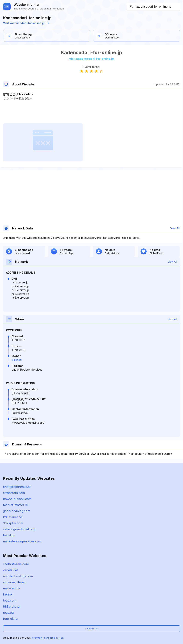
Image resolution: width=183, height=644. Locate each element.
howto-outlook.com (17, 499)
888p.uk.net (12, 606)
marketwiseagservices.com (22, 541)
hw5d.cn (9, 535)
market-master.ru (16, 505)
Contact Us (91, 629)
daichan (17, 360)
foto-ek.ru (10, 619)
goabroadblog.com (17, 511)
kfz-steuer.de (13, 517)
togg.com (10, 600)
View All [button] (175, 228)
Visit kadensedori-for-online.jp (26, 23)
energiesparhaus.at (17, 487)
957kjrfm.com (13, 523)
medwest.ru (11, 588)
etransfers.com (14, 493)
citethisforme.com (16, 564)
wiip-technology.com (18, 576)
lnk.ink (8, 594)
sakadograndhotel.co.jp (20, 529)
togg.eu (8, 613)
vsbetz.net (10, 570)
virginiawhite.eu (14, 582)
